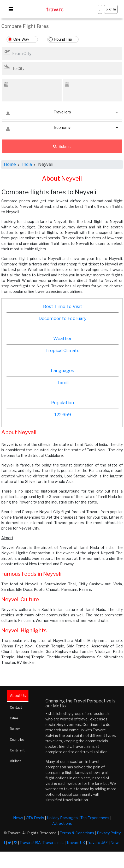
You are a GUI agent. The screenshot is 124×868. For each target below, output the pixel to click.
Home (10, 164)
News (18, 818)
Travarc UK (76, 843)
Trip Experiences (95, 818)
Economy (38, 129)
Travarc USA (30, 843)
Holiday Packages (62, 818)
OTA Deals (35, 818)
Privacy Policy (109, 833)
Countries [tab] (17, 740)
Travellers (39, 113)
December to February (63, 318)
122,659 (63, 415)
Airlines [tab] (16, 761)
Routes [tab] (15, 729)
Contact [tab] (16, 708)
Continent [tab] (17, 750)
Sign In (111, 9)
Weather (63, 338)
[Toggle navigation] (11, 9)
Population (63, 403)
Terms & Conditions (77, 833)
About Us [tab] (18, 696)
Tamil (63, 383)
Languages (63, 371)
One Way (21, 39)
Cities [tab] (14, 718)
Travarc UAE (97, 843)
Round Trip (63, 39)
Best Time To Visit (63, 306)
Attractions (62, 823)
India (27, 164)
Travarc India (54, 843)
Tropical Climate (63, 350)
